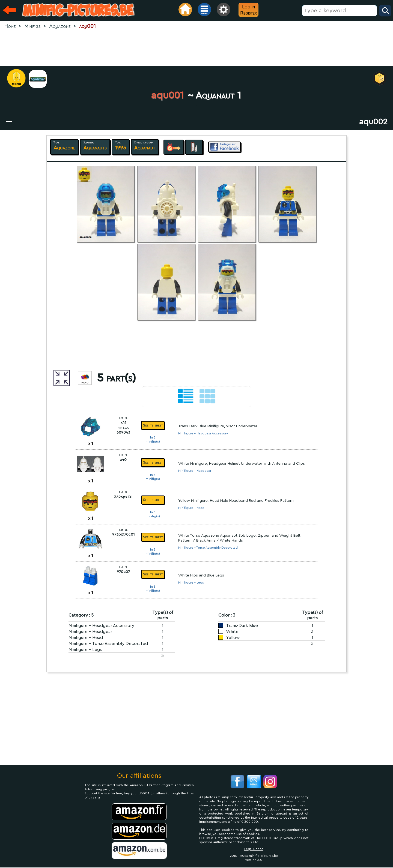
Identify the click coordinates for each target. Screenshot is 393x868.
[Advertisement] (196, 48)
